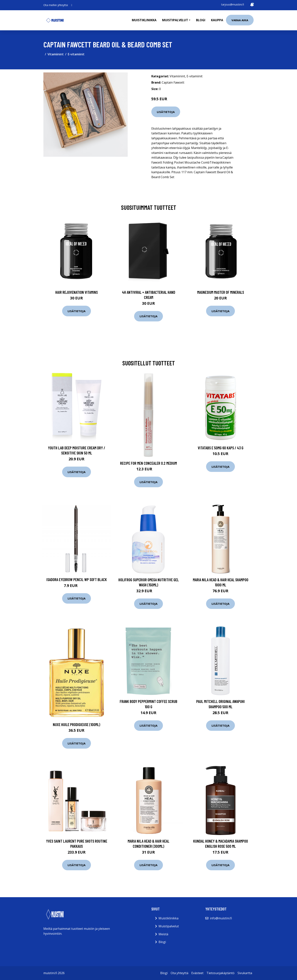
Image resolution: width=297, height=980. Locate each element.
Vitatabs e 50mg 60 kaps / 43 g (221, 448)
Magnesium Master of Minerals (221, 292)
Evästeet (197, 973)
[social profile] (72, 5)
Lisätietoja (166, 112)
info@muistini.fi (221, 918)
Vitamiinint (56, 54)
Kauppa (217, 20)
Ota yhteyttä (179, 973)
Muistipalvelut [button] (175, 20)
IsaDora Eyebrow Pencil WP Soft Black (77, 579)
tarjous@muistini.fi (233, 4)
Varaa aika (240, 20)
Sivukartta (245, 973)
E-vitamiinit (76, 54)
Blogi (201, 20)
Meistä (163, 934)
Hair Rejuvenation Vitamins (77, 292)
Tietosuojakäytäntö (220, 973)
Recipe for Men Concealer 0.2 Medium (148, 463)
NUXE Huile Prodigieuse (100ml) (77, 724)
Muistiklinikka (144, 20)
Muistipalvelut (169, 926)
